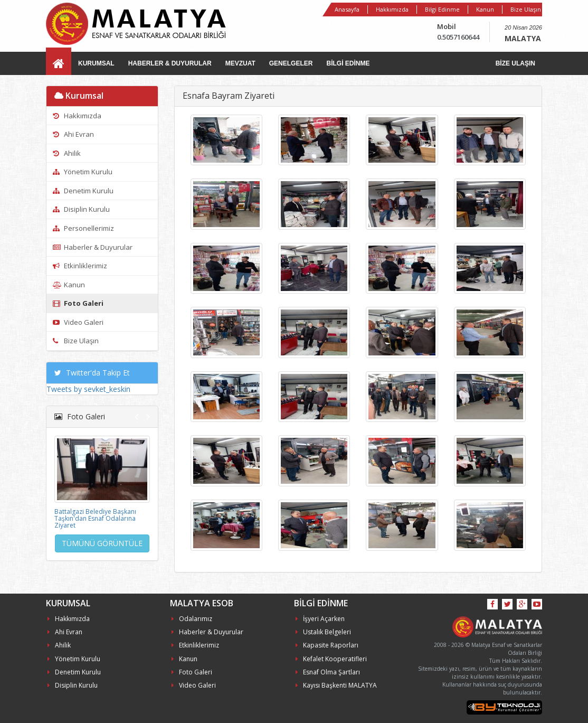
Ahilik (67, 153)
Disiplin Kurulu (81, 209)
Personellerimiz (83, 228)
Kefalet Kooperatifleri (331, 659)
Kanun (485, 9)
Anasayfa (347, 9)
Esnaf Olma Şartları (328, 672)
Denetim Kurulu (83, 191)
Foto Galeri (78, 303)
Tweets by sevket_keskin (88, 389)
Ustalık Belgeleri (323, 632)
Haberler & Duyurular (93, 247)
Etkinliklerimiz (80, 266)
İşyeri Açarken (320, 619)
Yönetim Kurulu (83, 172)
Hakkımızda (392, 9)
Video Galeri (78, 322)
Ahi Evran (73, 134)
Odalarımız (192, 619)
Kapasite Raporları (327, 645)
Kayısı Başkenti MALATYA (336, 685)
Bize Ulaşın (526, 9)
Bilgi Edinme (442, 9)
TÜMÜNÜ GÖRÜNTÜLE (102, 543)
